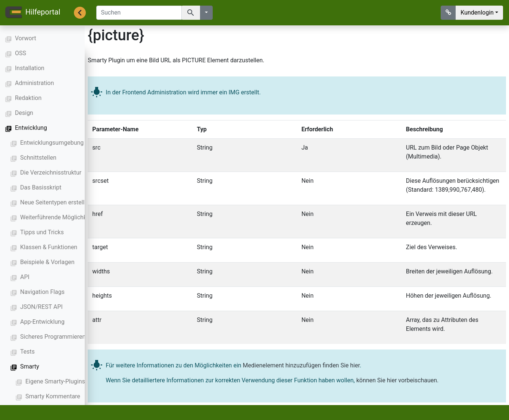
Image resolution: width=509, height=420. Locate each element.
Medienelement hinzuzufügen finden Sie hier (301, 365)
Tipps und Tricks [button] (42, 232)
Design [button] (24, 113)
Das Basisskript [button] (41, 187)
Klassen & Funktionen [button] (49, 247)
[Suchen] (139, 13)
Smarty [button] (30, 366)
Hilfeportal (32, 13)
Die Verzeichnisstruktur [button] (51, 173)
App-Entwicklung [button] (42, 322)
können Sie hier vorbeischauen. (398, 380)
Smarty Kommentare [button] (53, 396)
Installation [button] (30, 68)
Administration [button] (35, 83)
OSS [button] (21, 53)
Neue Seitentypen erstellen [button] (56, 202)
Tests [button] (27, 352)
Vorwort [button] (26, 38)
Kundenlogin (477, 12)
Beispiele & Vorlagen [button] (47, 262)
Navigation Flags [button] (42, 292)
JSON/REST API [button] (41, 307)
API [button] (25, 277)
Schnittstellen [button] (38, 158)
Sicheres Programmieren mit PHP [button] (65, 337)
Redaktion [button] (28, 98)
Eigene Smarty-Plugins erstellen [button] (67, 381)
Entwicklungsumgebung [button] (52, 143)
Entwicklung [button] (31, 128)
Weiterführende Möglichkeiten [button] (60, 217)
